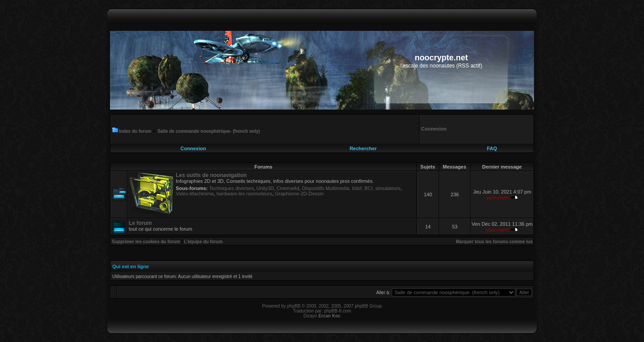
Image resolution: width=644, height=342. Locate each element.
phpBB (294, 306)
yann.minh (498, 198)
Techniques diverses (232, 188)
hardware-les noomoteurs (244, 194)
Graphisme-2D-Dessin (299, 194)
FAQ (492, 148)
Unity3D (265, 188)
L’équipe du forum (203, 242)
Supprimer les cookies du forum (146, 242)
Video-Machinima (195, 194)
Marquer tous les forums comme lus (494, 242)
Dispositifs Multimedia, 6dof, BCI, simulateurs (351, 188)
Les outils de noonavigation (211, 175)
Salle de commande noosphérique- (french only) (209, 131)
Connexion (193, 148)
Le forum (140, 223)
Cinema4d (288, 188)
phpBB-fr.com (338, 311)
